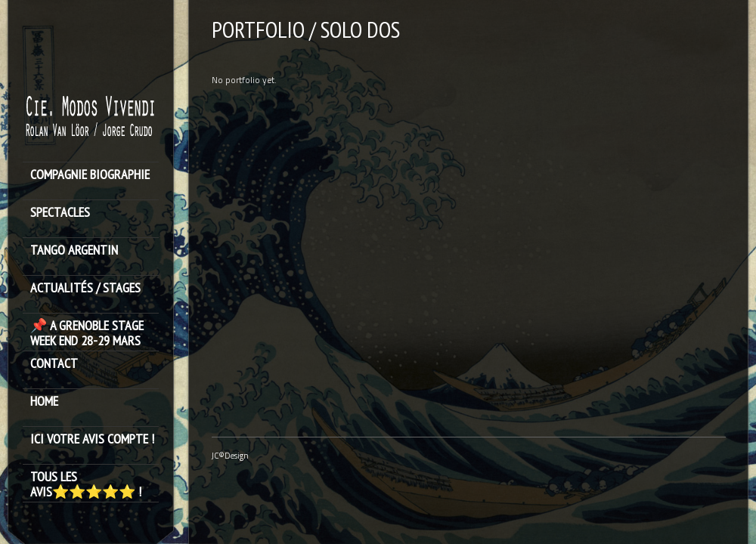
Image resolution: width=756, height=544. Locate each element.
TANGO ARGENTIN (74, 250)
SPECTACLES (60, 213)
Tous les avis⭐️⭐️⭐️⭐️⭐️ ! (86, 484)
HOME (44, 402)
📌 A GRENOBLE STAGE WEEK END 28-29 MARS (87, 333)
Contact (54, 364)
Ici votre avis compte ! (92, 439)
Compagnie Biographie (90, 175)
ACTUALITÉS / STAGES (85, 288)
